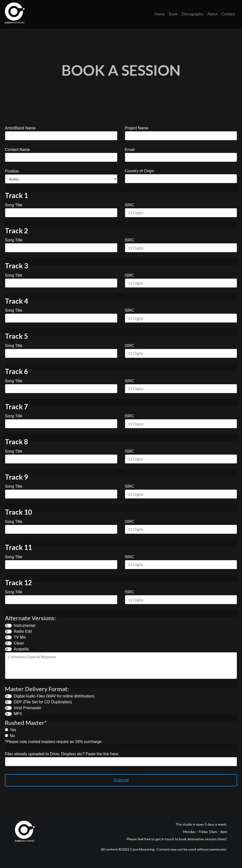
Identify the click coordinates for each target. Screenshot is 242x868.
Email (130, 150)
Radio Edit (23, 631)
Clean (19, 643)
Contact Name (17, 150)
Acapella (21, 649)
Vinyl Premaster (28, 708)
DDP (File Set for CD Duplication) (43, 702)
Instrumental (25, 626)
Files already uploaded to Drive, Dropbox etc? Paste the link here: (62, 754)
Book (173, 14)
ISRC (129, 205)
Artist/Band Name (20, 128)
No (12, 736)
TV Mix (20, 637)
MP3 (18, 714)
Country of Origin (140, 171)
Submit (121, 780)
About (212, 14)
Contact (228, 14)
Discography (192, 14)
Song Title (14, 205)
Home (159, 14)
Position (12, 171)
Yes (13, 730)
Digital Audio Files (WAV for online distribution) (54, 696)
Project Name (137, 128)
